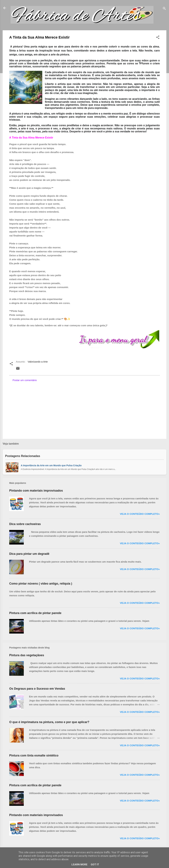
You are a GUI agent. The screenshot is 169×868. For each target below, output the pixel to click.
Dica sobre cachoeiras (25, 524)
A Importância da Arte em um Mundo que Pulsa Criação (51, 465)
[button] (158, 38)
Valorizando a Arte (38, 362)
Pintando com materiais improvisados (36, 491)
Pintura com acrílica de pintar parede (35, 613)
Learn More (79, 865)
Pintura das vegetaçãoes (27, 655)
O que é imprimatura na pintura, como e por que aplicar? (49, 722)
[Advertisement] (84, 408)
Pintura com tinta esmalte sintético (34, 755)
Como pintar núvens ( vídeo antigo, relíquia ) (41, 584)
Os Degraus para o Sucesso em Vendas (37, 689)
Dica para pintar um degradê (29, 554)
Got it (95, 865)
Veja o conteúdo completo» (140, 514)
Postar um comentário (25, 380)
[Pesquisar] (164, 9)
